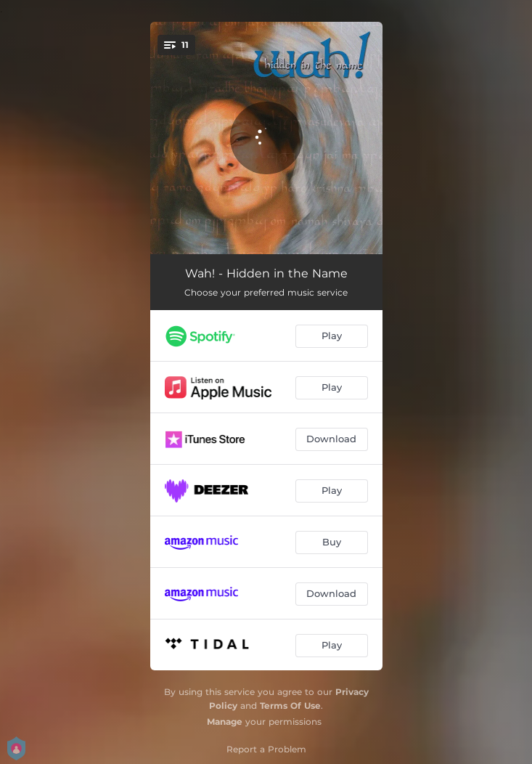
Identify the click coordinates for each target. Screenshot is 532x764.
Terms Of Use (290, 706)
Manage (225, 722)
